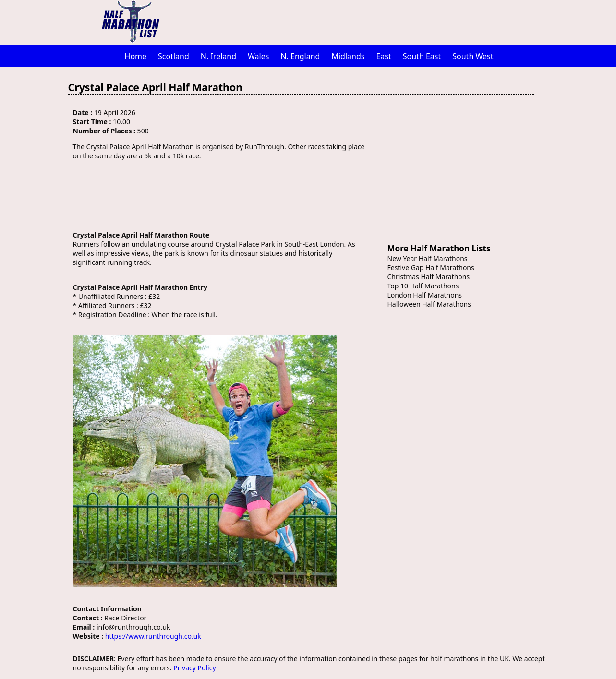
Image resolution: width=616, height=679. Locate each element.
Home (136, 56)
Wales (258, 56)
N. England (300, 56)
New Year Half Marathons (428, 258)
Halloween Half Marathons (429, 304)
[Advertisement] (359, 22)
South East (422, 56)
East (383, 56)
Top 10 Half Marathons (423, 286)
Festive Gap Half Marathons (431, 268)
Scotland (174, 56)
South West (473, 56)
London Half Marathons (425, 295)
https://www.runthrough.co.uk (153, 636)
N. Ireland (218, 56)
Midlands (348, 56)
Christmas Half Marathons (429, 277)
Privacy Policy (194, 668)
